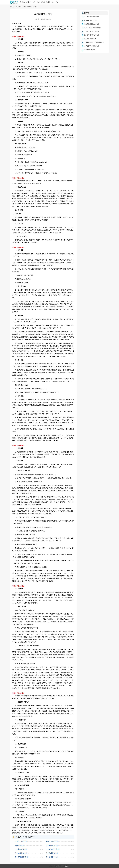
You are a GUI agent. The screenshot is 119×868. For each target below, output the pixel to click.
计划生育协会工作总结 (91, 20)
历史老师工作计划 (21, 849)
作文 (38, 2)
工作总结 (22, 2)
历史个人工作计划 (21, 841)
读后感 (43, 2)
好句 (34, 2)
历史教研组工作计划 (53, 849)
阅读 (57, 2)
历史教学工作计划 (52, 845)
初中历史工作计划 (52, 841)
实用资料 (29, 2)
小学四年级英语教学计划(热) (93, 28)
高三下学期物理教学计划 (91, 17)
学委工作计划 (19, 845)
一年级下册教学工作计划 (91, 31)
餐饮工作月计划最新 (90, 39)
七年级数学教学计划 (90, 50)
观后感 (48, 2)
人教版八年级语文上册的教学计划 (94, 42)
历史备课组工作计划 (22, 857)
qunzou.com (62, 866)
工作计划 (24, 7)
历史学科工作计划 (52, 853)
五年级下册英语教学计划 (91, 35)
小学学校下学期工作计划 (91, 46)
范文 (53, 2)
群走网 (18, 7)
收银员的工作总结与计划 (91, 24)
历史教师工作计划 (21, 853)
